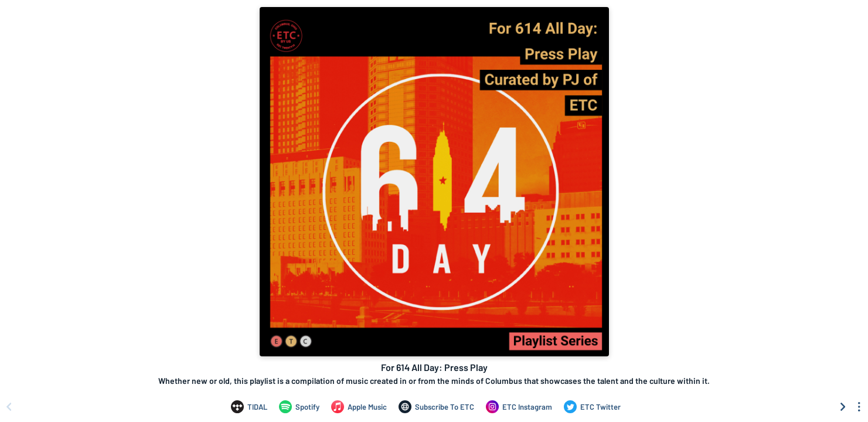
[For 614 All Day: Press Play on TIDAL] (249, 407)
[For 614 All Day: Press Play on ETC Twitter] (592, 407)
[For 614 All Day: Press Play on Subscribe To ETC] (436, 407)
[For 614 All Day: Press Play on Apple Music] (359, 407)
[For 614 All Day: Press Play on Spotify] (299, 407)
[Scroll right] (843, 407)
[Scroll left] (9, 407)
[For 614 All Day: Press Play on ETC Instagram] (519, 407)
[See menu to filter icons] (859, 407)
